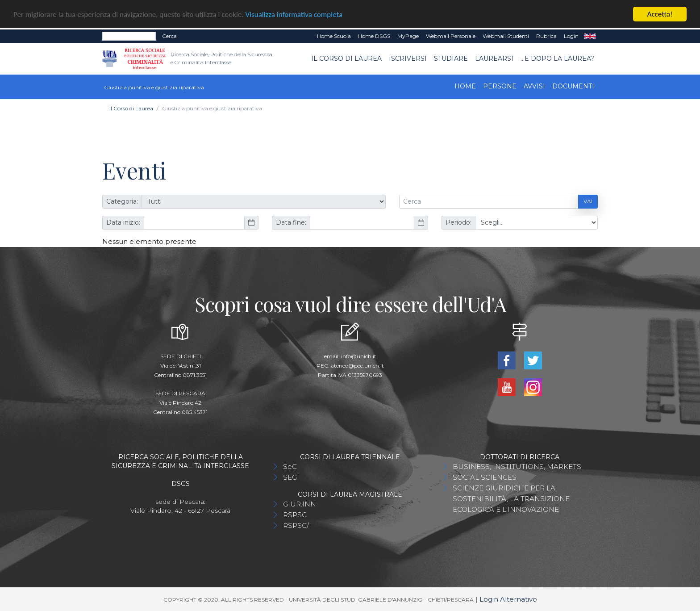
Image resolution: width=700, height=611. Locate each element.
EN (590, 36)
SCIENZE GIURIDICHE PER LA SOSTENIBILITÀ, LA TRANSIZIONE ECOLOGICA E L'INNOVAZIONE (511, 498)
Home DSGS (374, 36)
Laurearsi (494, 59)
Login (571, 36)
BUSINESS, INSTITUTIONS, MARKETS (517, 466)
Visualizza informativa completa (294, 14)
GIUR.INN (300, 504)
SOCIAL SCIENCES (485, 477)
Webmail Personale (451, 36)
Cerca (169, 36)
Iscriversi (408, 59)
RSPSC (295, 514)
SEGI (291, 477)
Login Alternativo (508, 599)
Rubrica (546, 36)
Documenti (573, 86)
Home (465, 86)
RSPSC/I (297, 525)
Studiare (451, 59)
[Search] (129, 36)
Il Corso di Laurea (346, 59)
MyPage (408, 36)
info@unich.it (359, 356)
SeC (290, 466)
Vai (588, 201)
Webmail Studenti (506, 36)
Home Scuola (334, 36)
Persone (500, 86)
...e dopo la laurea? (557, 59)
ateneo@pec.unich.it (357, 365)
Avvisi (534, 86)
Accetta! (660, 14)
